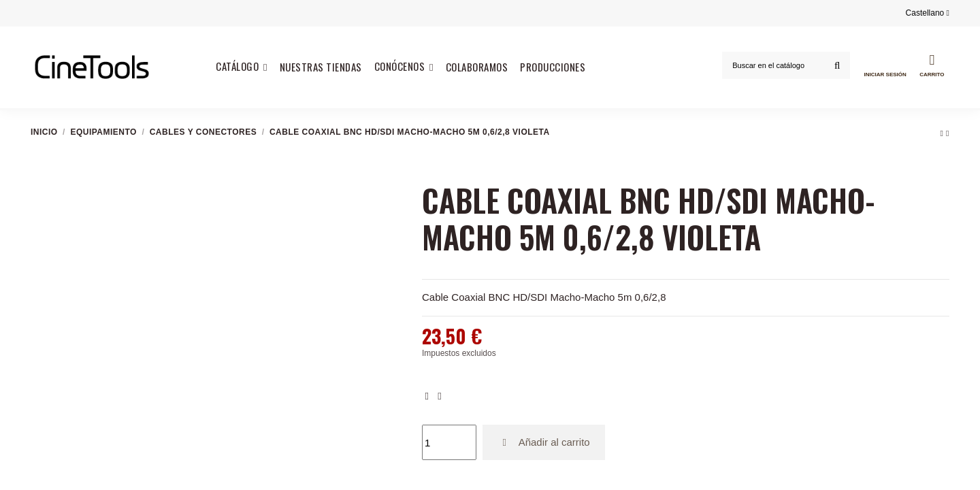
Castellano (928, 13)
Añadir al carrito (544, 442)
